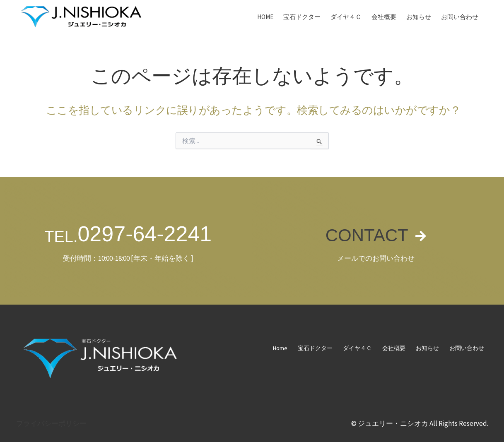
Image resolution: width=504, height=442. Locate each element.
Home (265, 17)
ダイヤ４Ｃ (346, 17)
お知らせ (419, 17)
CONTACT (366, 234)
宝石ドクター (302, 17)
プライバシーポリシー (51, 423)
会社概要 (384, 17)
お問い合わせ (460, 17)
